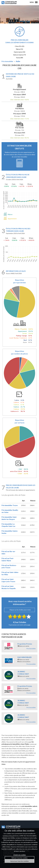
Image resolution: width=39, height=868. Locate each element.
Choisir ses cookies (20, 855)
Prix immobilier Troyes (10, 505)
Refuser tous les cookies (20, 858)
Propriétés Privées (25, 644)
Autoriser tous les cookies (20, 861)
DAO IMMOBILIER (24, 657)
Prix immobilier (31, 649)
